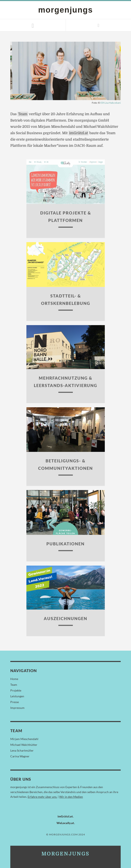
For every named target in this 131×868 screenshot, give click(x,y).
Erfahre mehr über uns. (42, 797)
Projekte (16, 690)
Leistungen (17, 696)
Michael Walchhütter (24, 745)
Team (23, 114)
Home (14, 679)
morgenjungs (65, 10)
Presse (15, 702)
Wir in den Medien (71, 797)
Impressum (17, 708)
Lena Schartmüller (22, 750)
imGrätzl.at (78, 133)
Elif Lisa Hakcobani (111, 103)
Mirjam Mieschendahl (24, 739)
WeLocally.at (65, 823)
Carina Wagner (20, 756)
